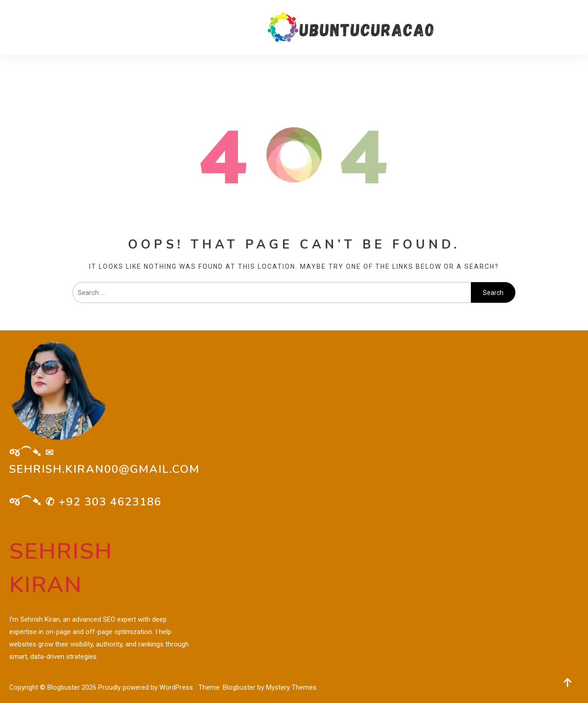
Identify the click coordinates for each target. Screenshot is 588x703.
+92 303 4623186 (110, 502)
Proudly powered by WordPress (147, 687)
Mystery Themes (291, 687)
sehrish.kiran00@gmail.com (105, 469)
